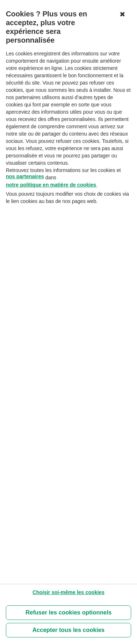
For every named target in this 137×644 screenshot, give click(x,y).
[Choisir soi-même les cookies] (68, 592)
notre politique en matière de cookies (51, 185)
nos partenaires (25, 176)
